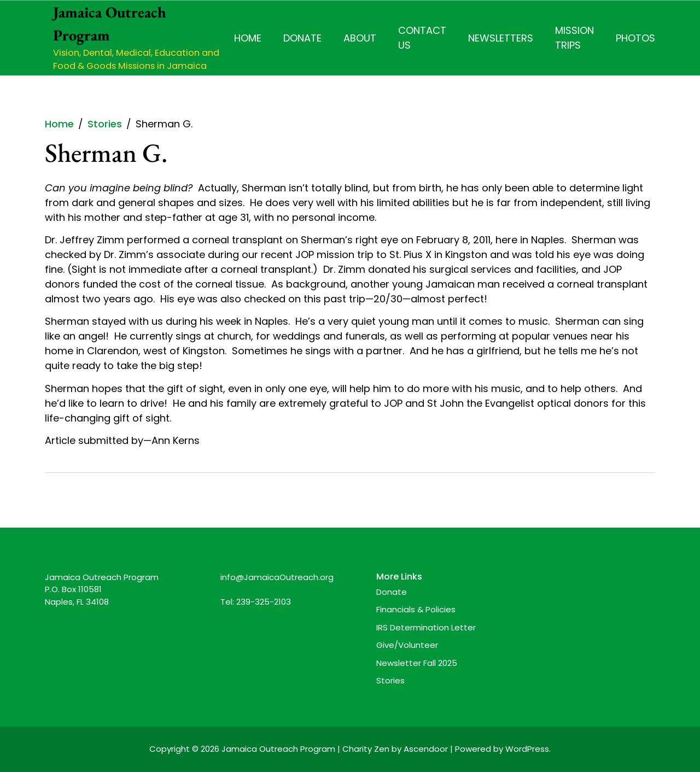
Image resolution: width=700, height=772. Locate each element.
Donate (302, 38)
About (360, 38)
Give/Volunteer (407, 645)
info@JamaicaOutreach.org (277, 577)
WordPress (527, 749)
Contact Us (422, 38)
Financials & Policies (416, 609)
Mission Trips (574, 38)
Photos (635, 38)
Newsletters (501, 38)
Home (248, 38)
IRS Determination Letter (426, 627)
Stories (390, 680)
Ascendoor (426, 749)
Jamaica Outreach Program (278, 749)
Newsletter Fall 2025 (417, 663)
